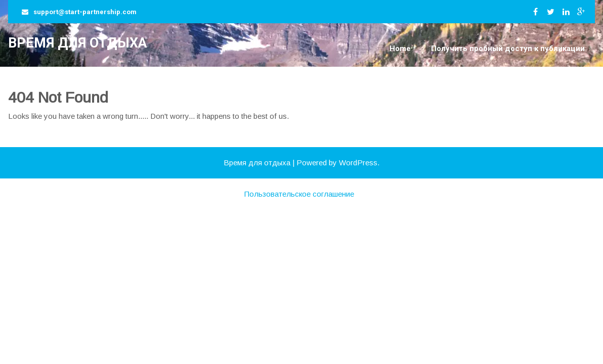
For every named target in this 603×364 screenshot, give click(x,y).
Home (400, 49)
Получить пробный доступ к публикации (508, 49)
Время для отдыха (78, 43)
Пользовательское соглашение (299, 194)
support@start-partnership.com (85, 12)
